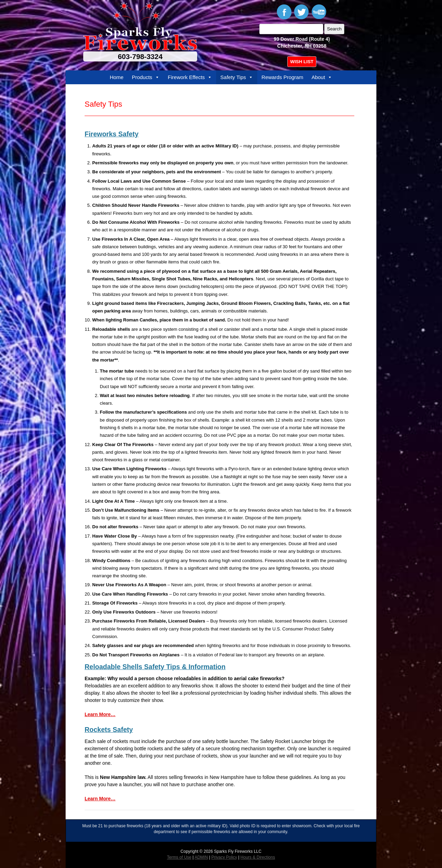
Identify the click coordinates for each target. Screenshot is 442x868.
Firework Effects (190, 77)
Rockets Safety (109, 730)
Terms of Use (179, 857)
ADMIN (201, 857)
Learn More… (100, 714)
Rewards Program (282, 77)
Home (117, 77)
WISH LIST (302, 62)
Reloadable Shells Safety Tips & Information (155, 667)
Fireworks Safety (112, 134)
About (322, 77)
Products (146, 77)
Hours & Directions (258, 857)
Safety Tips (237, 77)
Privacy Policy (224, 857)
